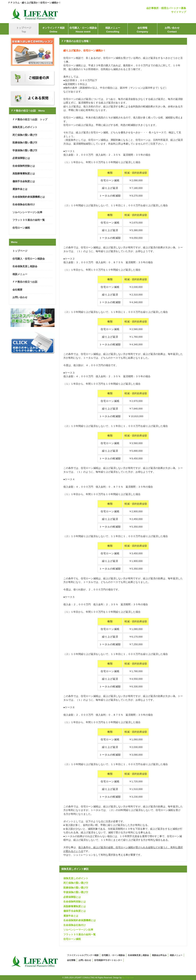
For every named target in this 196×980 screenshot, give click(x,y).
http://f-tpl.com (128, 978)
